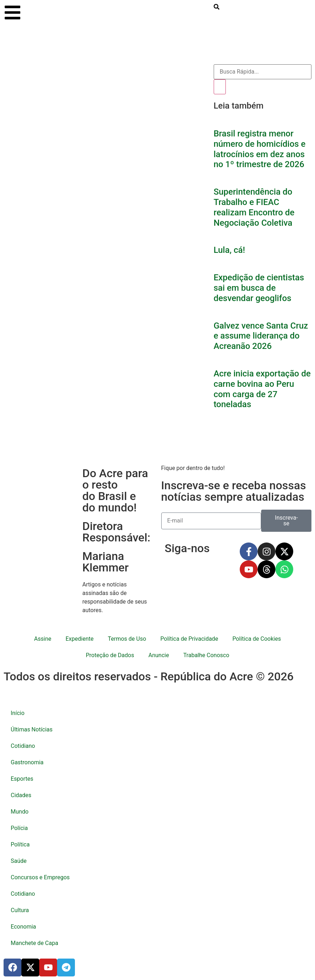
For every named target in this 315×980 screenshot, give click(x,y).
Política (20, 844)
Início (18, 713)
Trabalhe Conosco (206, 655)
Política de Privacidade (189, 639)
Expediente (80, 639)
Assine (43, 639)
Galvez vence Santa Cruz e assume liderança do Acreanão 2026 (261, 336)
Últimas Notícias (32, 729)
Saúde (19, 861)
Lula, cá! (229, 250)
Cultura (20, 910)
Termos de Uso (127, 639)
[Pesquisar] (220, 87)
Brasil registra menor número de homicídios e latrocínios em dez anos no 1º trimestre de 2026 (260, 149)
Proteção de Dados (110, 655)
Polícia (19, 828)
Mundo (20, 812)
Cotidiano (23, 746)
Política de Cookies (256, 639)
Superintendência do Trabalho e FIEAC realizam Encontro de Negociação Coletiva (254, 207)
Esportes (22, 779)
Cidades (21, 795)
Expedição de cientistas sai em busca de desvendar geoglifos (259, 288)
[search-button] (217, 7)
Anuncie (159, 655)
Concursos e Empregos (40, 877)
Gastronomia (27, 762)
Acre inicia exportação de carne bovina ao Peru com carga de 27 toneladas (262, 389)
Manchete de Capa (34, 943)
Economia (23, 927)
